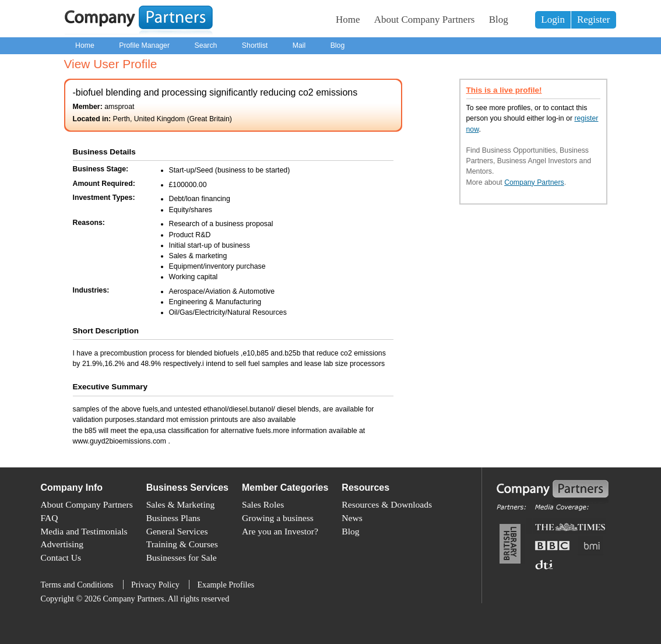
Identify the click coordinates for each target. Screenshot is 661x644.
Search (205, 45)
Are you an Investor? (280, 531)
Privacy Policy (155, 585)
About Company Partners (425, 20)
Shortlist (255, 45)
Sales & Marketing (181, 504)
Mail (299, 45)
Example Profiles (226, 585)
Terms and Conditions (77, 585)
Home (348, 20)
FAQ (50, 518)
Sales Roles (263, 504)
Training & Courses (182, 544)
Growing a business (278, 518)
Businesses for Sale (182, 557)
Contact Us (61, 557)
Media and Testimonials (84, 531)
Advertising (62, 544)
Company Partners (534, 182)
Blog (499, 20)
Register (594, 20)
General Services (177, 531)
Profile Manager (144, 45)
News (352, 518)
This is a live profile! (504, 90)
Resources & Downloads (387, 504)
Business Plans (173, 518)
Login (553, 20)
